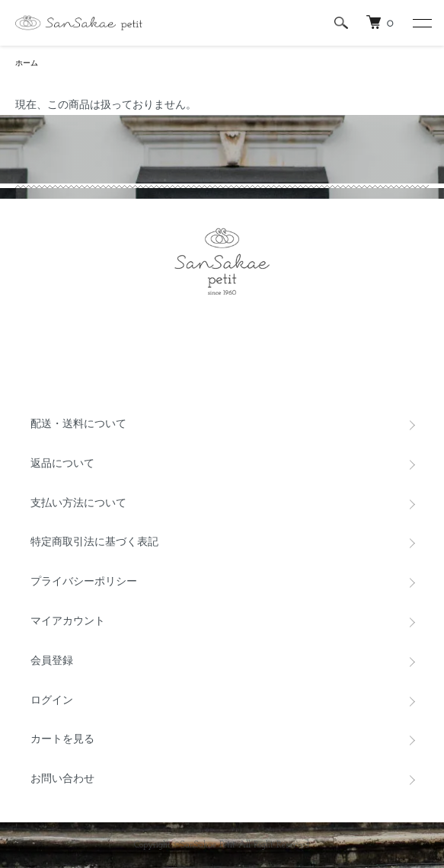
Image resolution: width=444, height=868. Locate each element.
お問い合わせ (62, 779)
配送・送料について (78, 424)
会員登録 (52, 661)
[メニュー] (421, 23)
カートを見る (62, 740)
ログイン (52, 701)
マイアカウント (68, 622)
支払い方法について (78, 504)
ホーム (27, 64)
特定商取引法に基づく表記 (94, 542)
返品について (62, 464)
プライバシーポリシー (84, 582)
